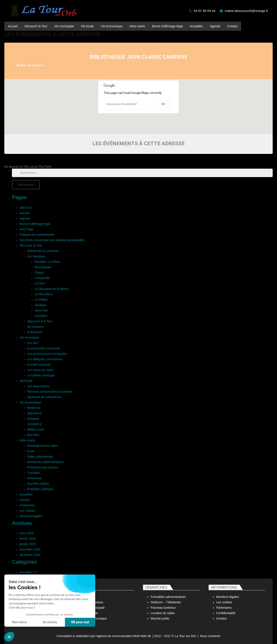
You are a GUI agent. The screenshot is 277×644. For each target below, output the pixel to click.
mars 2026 (27, 533)
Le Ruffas (41, 300)
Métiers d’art (35, 429)
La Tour (40, 283)
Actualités (26, 494)
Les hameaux (36, 256)
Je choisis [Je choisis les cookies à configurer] (50, 622)
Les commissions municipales (47, 354)
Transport (33, 473)
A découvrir (35, 332)
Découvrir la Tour (31, 245)
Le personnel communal (43, 348)
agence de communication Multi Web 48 (124, 636)
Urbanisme (34, 478)
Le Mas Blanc (44, 294)
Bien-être (33, 435)
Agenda (25, 218)
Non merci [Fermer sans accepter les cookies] (19, 622)
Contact (25, 500)
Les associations (38, 386)
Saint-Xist (41, 310)
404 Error (26, 208)
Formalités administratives (168, 597)
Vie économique (30, 402)
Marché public (160, 618)
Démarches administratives (45, 462)
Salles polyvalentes (40, 457)
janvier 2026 (28, 544)
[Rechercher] (26, 185)
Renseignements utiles (42, 446)
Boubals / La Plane (47, 262)
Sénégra (40, 305)
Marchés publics (38, 484)
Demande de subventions (44, 397)
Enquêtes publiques (40, 489)
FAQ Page (27, 229)
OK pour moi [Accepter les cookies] (80, 622)
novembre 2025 (30, 549)
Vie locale (26, 381)
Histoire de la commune (43, 251)
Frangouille (42, 278)
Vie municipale (29, 337)
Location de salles (163, 613)
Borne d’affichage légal (35, 224)
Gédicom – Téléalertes (166, 602)
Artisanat (33, 419)
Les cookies (27, 511)
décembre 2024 (30, 555)
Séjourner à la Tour (40, 321)
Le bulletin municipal (41, 375)
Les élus (33, 343)
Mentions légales (31, 516)
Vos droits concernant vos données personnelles (52, 240)
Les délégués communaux (45, 359)
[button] (9, 637)
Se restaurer (35, 327)
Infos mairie (27, 440)
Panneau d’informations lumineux (49, 392)
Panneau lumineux (163, 608)
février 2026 (27, 539)
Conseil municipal (39, 365)
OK (163, 104)
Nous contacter (210, 636)
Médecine (34, 408)
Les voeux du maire (40, 370)
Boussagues (43, 267)
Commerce (34, 424)
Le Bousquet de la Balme (52, 289)
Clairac (39, 273)
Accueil (24, 213)
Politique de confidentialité (37, 235)
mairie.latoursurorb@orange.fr (246, 11)
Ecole (31, 451)
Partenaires (27, 505)
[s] (142, 173)
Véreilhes (41, 316)
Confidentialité (226, 613)
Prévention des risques (42, 467)
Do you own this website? (122, 104)
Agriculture (34, 413)
